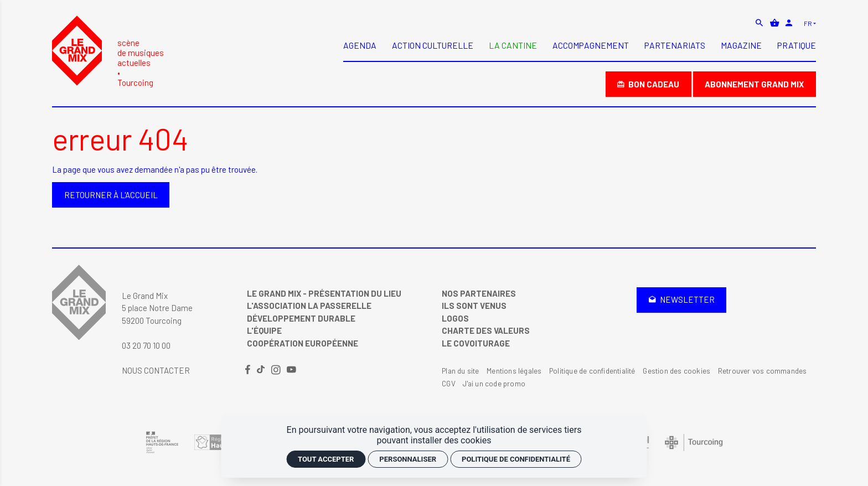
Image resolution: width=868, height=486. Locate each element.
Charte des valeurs (486, 330)
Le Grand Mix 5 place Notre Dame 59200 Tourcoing (157, 308)
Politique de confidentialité (592, 371)
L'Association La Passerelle (309, 306)
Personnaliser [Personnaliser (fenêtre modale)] (408, 459)
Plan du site (460, 371)
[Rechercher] (760, 23)
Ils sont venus (474, 306)
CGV (449, 384)
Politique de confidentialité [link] (516, 459)
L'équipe (264, 330)
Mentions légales (514, 371)
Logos (455, 318)
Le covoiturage (476, 343)
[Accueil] (108, 51)
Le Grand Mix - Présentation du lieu (324, 293)
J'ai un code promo (494, 384)
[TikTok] (262, 370)
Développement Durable (301, 318)
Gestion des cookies (676, 371)
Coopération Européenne (303, 343)
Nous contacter (156, 370)
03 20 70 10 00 (146, 345)
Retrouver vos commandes (763, 371)
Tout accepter (326, 459)
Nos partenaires (479, 293)
